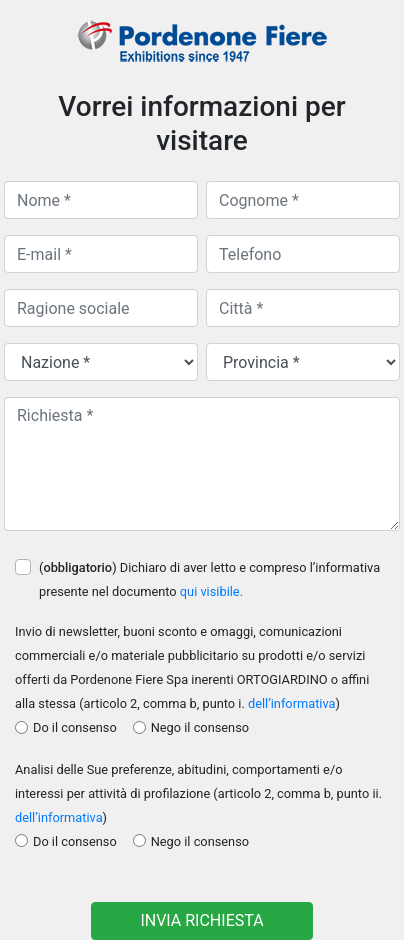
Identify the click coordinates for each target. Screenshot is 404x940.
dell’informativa (292, 703)
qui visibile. (211, 591)
